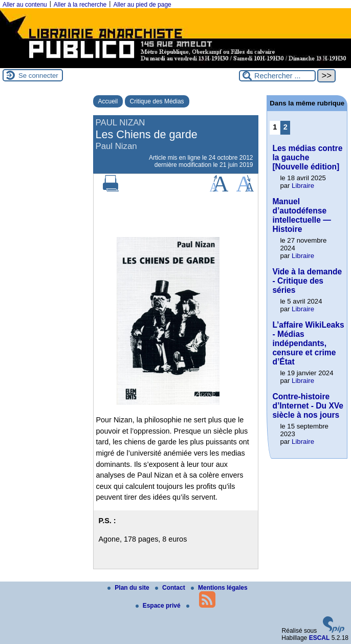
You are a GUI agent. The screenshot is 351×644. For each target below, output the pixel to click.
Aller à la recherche (80, 5)
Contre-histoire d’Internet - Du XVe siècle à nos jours (308, 406)
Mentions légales (219, 588)
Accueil (108, 101)
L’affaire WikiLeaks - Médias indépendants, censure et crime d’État (308, 343)
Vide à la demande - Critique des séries (307, 281)
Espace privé (159, 606)
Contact (171, 588)
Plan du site (129, 588)
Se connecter (38, 76)
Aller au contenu (25, 5)
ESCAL (320, 638)
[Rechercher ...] (277, 76)
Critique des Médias (157, 101)
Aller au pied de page (142, 5)
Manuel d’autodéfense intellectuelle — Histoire (301, 215)
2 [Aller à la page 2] (286, 127)
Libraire (303, 186)
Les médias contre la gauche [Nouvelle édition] (307, 157)
